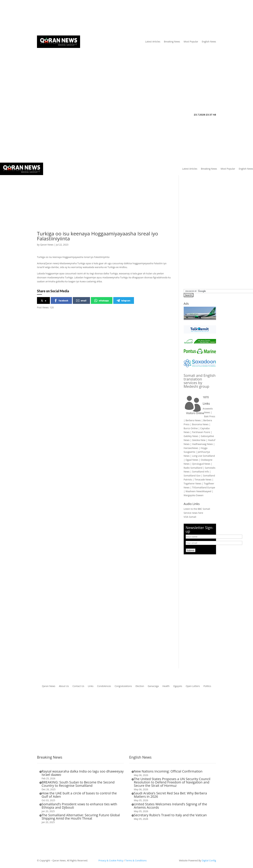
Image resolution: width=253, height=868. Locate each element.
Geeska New (199, 440)
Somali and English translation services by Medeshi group (200, 381)
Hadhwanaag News (202, 444)
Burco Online (191, 428)
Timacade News (203, 480)
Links (85, 18)
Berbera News (193, 420)
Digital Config (209, 860)
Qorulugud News (201, 464)
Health (166, 686)
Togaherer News (193, 483)
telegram (123, 301)
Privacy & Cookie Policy (111, 860)
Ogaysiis (178, 686)
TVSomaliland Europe (204, 487)
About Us (74, 18)
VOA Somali (190, 517)
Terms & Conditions (136, 860)
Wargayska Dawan (194, 495)
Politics (207, 686)
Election (140, 686)
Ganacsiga (153, 686)
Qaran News (44, 18)
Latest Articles (153, 42)
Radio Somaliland (193, 468)
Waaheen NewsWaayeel (198, 491)
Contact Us (98, 18)
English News (209, 42)
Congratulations (123, 686)
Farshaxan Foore (201, 432)
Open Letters (193, 686)
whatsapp (101, 301)
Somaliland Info (200, 472)
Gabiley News (191, 436)
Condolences (104, 686)
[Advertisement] (126, 73)
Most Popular (191, 42)
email (81, 301)
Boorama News (200, 424)
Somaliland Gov (192, 476)
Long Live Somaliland (203, 456)
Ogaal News (192, 460)
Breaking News (172, 42)
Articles (58, 18)
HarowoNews (191, 448)
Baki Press (210, 416)
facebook (61, 301)
